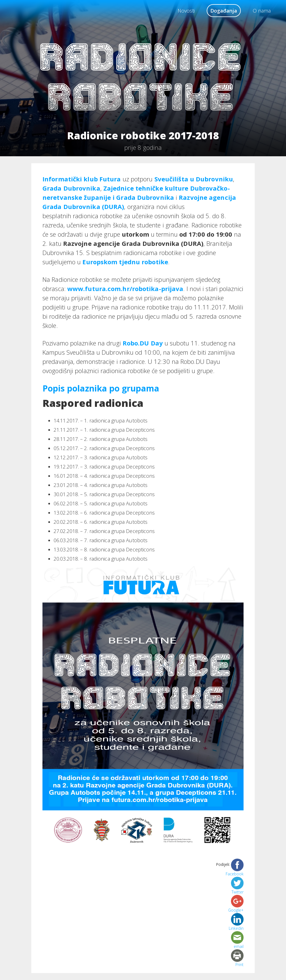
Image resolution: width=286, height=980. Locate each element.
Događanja (224, 11)
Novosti (186, 11)
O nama (262, 11)
